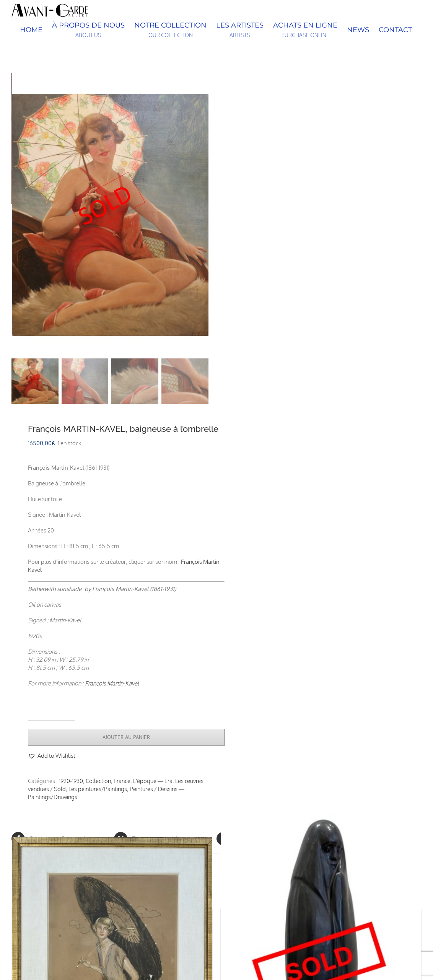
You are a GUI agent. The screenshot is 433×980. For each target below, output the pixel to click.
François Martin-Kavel (112, 685)
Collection (98, 782)
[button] (52, 757)
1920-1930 (71, 782)
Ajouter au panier (126, 739)
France (122, 782)
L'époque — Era (153, 782)
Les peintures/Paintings (98, 790)
